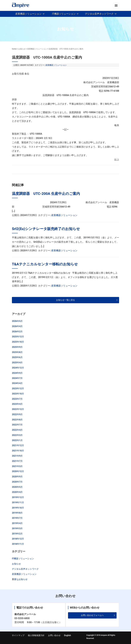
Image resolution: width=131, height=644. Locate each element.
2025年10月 (18, 342)
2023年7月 (17, 399)
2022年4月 (17, 430)
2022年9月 (17, 414)
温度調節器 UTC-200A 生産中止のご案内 (46, 194)
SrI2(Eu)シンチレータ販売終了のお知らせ (46, 229)
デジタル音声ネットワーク (99, 14)
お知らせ (22, 49)
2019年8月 (17, 513)
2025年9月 (17, 347)
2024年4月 (17, 383)
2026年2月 (17, 332)
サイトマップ (18, 635)
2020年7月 (17, 482)
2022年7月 (17, 425)
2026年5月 (17, 321)
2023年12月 (18, 388)
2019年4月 (17, 523)
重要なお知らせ (20, 579)
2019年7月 (17, 518)
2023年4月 (17, 404)
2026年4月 (17, 326)
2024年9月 (17, 373)
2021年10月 (18, 451)
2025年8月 (17, 352)
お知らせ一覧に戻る (65, 300)
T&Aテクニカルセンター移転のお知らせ (45, 264)
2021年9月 (17, 456)
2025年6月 (17, 357)
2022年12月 (18, 409)
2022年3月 (17, 435)
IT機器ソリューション (64, 14)
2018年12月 (18, 539)
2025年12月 (18, 337)
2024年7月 (17, 378)
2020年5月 (17, 487)
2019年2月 (17, 534)
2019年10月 (18, 508)
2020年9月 (17, 477)
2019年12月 (18, 497)
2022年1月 (17, 440)
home (14, 49)
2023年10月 (18, 394)
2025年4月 (17, 363)
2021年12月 (18, 445)
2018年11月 (18, 544)
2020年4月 (17, 492)
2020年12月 (18, 471)
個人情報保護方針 (36, 635)
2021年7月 (17, 461)
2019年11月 (18, 503)
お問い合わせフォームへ (92, 615)
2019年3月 (17, 528)
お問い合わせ (54, 635)
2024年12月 (18, 368)
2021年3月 (17, 466)
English (67, 635)
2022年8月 (17, 420)
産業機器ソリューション (28, 14)
